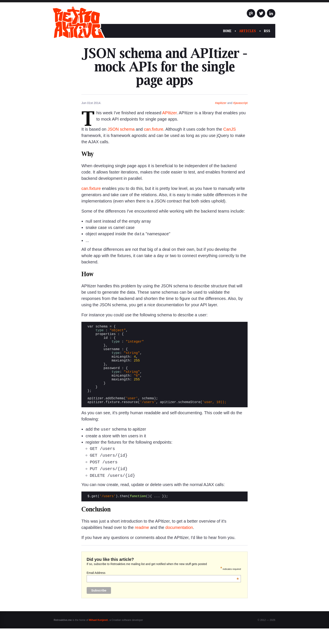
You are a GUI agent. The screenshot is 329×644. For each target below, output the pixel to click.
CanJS (230, 129)
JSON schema (121, 129)
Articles (248, 31)
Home (227, 31)
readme (142, 543)
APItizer (169, 113)
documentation (179, 543)
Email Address (163, 588)
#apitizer (221, 103)
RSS (267, 31)
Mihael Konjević (99, 636)
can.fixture (154, 129)
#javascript (240, 103)
